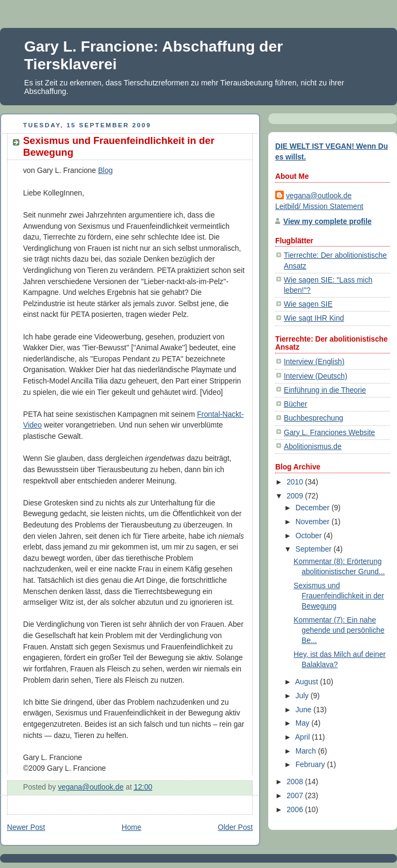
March (307, 751)
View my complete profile (328, 222)
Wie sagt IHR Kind (314, 318)
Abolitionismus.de (313, 447)
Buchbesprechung (314, 418)
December (314, 508)
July (303, 696)
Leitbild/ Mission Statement (319, 207)
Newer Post (26, 827)
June (305, 710)
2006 (296, 810)
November (314, 522)
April (303, 737)
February (311, 765)
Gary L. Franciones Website (329, 433)
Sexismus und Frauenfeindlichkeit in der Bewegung (339, 596)
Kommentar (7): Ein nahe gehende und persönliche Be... (339, 630)
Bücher (296, 404)
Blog (106, 171)
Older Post (235, 827)
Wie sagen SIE (308, 304)
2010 (296, 482)
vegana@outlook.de (319, 196)
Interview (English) (314, 362)
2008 (296, 782)
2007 (296, 796)
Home (132, 827)
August (308, 682)
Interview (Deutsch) (315, 376)
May (304, 723)
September (315, 549)
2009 (296, 496)
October (310, 536)
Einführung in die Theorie (325, 390)
